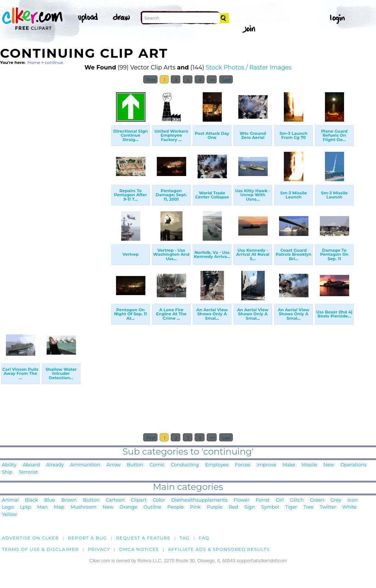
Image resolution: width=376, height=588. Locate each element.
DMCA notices (139, 549)
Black (31, 500)
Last (226, 79)
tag (185, 538)
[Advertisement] (55, 198)
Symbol (270, 507)
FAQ (204, 538)
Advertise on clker (30, 538)
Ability (9, 465)
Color (159, 500)
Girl (280, 500)
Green (317, 500)
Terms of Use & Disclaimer (40, 549)
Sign (250, 507)
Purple (215, 507)
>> (212, 79)
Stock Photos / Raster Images (249, 67)
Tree (308, 507)
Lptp (25, 507)
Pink (195, 507)
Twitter (328, 507)
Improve (266, 465)
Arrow (113, 465)
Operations (353, 465)
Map (59, 507)
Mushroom (83, 507)
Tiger (291, 507)
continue (54, 62)
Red (234, 507)
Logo (8, 507)
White (349, 507)
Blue (49, 500)
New (329, 465)
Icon (353, 500)
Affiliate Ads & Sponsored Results (219, 549)
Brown (69, 500)
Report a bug (88, 538)
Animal (10, 500)
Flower (241, 500)
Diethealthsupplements (200, 500)
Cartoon (115, 500)
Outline (152, 507)
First (150, 79)
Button (135, 465)
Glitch (297, 500)
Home (34, 62)
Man (42, 507)
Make (289, 465)
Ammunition (85, 465)
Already (55, 465)
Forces (243, 465)
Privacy (99, 549)
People (176, 507)
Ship (7, 472)
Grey (336, 500)
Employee (217, 465)
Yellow (9, 515)
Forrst (262, 500)
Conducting (185, 465)
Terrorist (28, 472)
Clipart (139, 500)
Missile (309, 465)
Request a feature (143, 538)
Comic (157, 465)
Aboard (31, 465)
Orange (129, 507)
